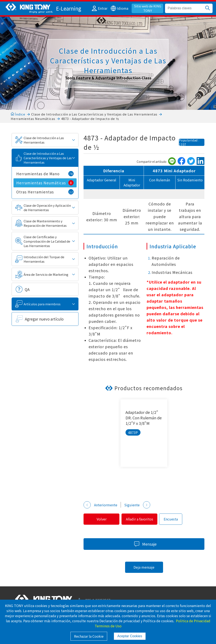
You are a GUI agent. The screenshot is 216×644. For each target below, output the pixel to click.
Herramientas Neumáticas (33, 119)
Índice (18, 114)
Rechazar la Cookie (89, 636)
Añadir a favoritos (142, 519)
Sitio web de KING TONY (148, 8)
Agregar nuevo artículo (44, 319)
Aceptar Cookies (130, 636)
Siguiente (137, 505)
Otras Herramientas (45, 192)
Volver (102, 519)
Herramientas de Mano (45, 174)
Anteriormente (100, 505)
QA (27, 289)
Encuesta (174, 519)
